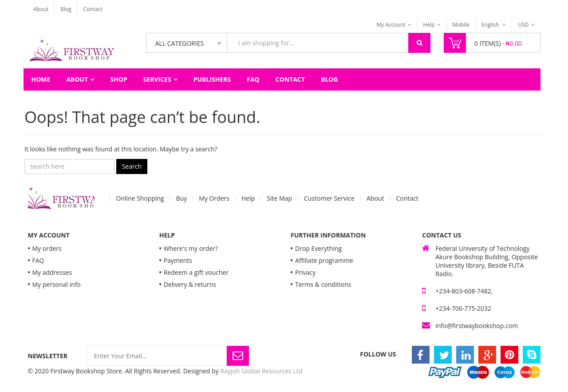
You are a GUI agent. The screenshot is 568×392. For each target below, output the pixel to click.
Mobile (461, 25)
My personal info (57, 284)
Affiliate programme (324, 260)
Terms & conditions (323, 284)
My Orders (214, 198)
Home (41, 79)
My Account (391, 25)
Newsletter (48, 356)
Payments (178, 260)
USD (523, 25)
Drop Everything (318, 248)
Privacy (305, 272)
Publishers (212, 79)
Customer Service (329, 198)
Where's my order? (191, 248)
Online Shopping (140, 198)
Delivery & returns (190, 284)
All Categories (179, 43)
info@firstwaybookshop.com (477, 326)
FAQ (253, 79)
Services (157, 79)
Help (429, 25)
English (491, 25)
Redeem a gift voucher (196, 272)
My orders (47, 248)
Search (132, 166)
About (41, 9)
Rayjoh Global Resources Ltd (261, 371)
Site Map (279, 198)
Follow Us (378, 354)
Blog (66, 9)
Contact (93, 9)
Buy (182, 198)
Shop (118, 79)
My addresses (52, 272)
